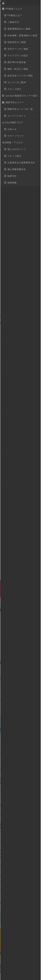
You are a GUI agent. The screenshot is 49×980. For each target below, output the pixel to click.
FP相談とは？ (19, 964)
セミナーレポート (16, 730)
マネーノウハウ (9, 29)
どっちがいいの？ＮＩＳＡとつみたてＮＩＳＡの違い (30, 903)
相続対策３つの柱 (26, 763)
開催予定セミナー (30, 725)
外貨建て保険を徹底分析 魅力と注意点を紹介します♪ (32, 880)
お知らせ (15, 725)
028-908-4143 (27, 935)
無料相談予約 (31, 947)
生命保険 (22, 29)
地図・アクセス (26, 3)
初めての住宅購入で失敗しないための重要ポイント (30, 783)
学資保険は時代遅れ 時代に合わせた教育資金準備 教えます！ (30, 805)
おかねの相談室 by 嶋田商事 (11, 3)
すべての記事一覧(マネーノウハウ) (30, 914)
